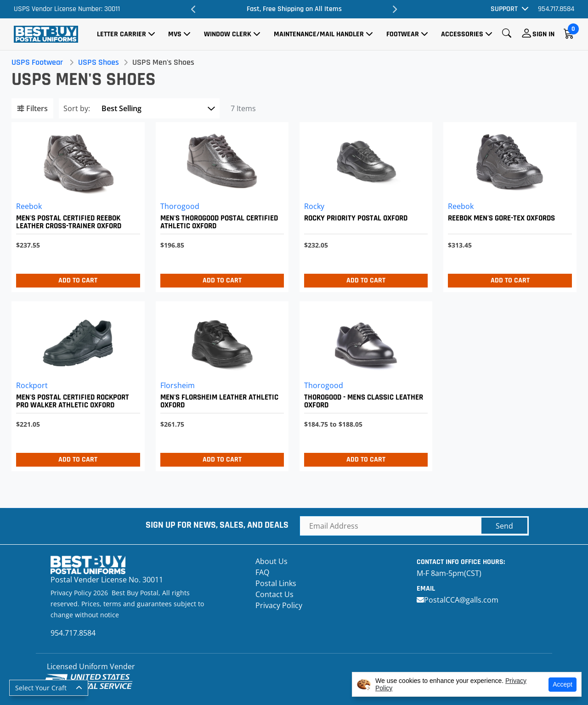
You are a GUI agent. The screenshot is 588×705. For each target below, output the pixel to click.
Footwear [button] (403, 34)
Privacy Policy (279, 605)
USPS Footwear (40, 62)
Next (394, 9)
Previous (194, 9)
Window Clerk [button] (228, 34)
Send (504, 526)
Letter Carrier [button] (122, 34)
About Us (271, 561)
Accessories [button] (462, 34)
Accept (563, 684)
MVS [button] (175, 34)
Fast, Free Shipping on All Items (294, 9)
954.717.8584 (556, 9)
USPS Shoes (101, 62)
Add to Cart (80, 280)
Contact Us (274, 594)
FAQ (262, 572)
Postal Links (276, 583)
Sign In (543, 34)
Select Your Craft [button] (41, 688)
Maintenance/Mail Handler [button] (319, 34)
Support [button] (504, 9)
